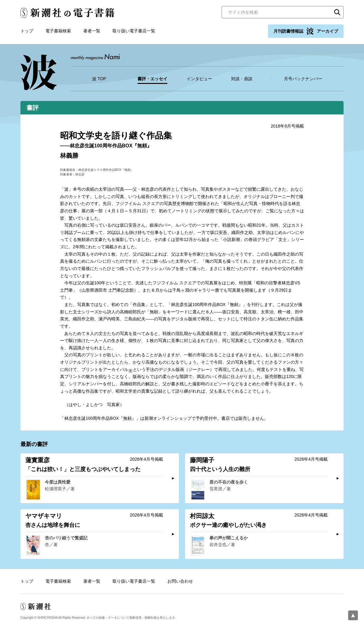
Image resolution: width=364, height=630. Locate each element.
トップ (27, 31)
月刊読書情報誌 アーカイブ (306, 31)
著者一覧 (92, 31)
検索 (337, 12)
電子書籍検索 (58, 31)
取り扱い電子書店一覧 (134, 31)
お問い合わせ (180, 581)
